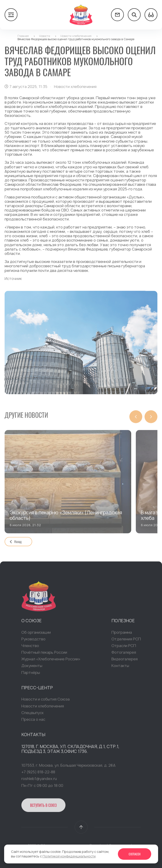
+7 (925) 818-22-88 (38, 774)
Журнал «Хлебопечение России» (51, 661)
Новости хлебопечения (43, 708)
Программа (122, 634)
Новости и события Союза (45, 701)
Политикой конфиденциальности (69, 856)
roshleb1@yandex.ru (39, 780)
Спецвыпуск (33, 714)
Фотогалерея (124, 654)
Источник (13, 279)
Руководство (33, 641)
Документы (32, 668)
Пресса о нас (33, 721)
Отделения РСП (126, 641)
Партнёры (31, 674)
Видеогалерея (125, 661)
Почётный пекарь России (44, 654)
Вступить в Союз (43, 807)
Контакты (120, 668)
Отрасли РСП (124, 647)
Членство (30, 647)
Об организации (36, 634)
